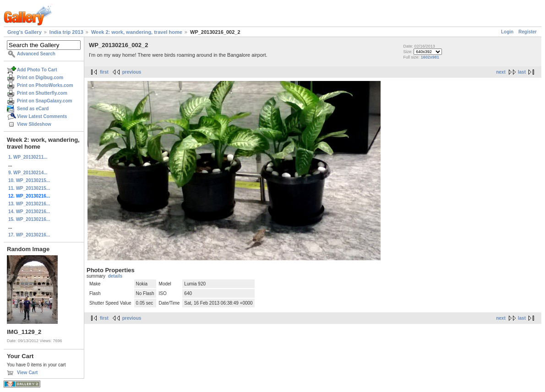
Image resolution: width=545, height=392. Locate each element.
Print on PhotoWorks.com (45, 85)
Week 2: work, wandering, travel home (137, 32)
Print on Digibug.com (40, 78)
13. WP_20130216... (29, 204)
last (522, 72)
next (501, 72)
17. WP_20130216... (29, 235)
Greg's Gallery (25, 32)
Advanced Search (36, 54)
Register (528, 32)
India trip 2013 (66, 32)
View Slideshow (34, 124)
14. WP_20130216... (29, 212)
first (104, 72)
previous (132, 72)
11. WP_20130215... (29, 188)
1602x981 (430, 57)
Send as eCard (33, 109)
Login (507, 32)
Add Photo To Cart (37, 70)
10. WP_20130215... (29, 180)
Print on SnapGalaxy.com (44, 101)
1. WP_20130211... (28, 157)
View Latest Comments (42, 116)
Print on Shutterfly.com (42, 93)
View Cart (27, 373)
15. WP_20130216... (29, 219)
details (115, 276)
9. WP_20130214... (28, 173)
